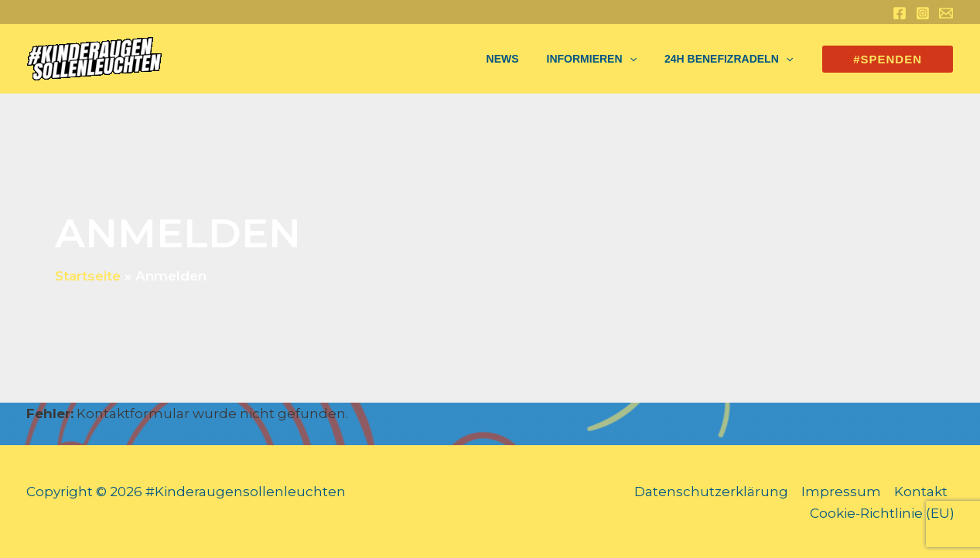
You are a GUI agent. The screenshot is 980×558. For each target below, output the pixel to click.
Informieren (601, 59)
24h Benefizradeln (732, 59)
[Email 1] (946, 13)
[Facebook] (900, 13)
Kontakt (921, 492)
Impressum (841, 492)
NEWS (518, 59)
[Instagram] (923, 13)
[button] (888, 59)
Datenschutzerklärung (711, 492)
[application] (639, 59)
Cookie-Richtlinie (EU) (882, 513)
